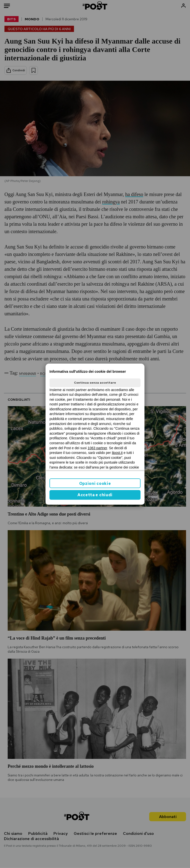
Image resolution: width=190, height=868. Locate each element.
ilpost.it (117, 453)
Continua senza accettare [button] (95, 383)
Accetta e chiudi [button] (95, 495)
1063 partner (97, 448)
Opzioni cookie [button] (95, 484)
